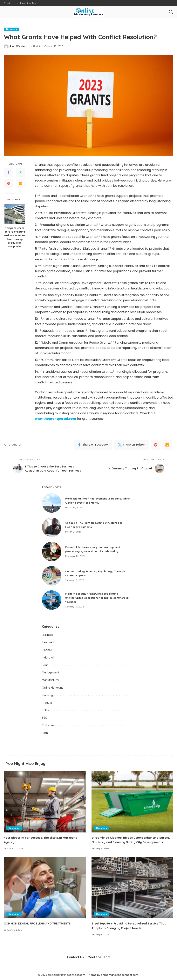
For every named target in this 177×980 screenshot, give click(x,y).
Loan (45, 665)
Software (48, 725)
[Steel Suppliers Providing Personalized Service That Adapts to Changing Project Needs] (132, 888)
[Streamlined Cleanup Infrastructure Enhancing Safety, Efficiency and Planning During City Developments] (132, 802)
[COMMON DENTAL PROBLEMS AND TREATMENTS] (45, 888)
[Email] (21, 184)
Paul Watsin (17, 46)
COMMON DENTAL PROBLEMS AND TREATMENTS (40, 924)
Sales (45, 710)
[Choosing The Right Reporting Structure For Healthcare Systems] (52, 527)
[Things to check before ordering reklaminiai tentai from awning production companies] (15, 214)
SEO (45, 718)
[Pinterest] (9, 184)
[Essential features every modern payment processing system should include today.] (52, 552)
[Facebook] (9, 172)
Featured (48, 642)
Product (47, 703)
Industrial (48, 658)
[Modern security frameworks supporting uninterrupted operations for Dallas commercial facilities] (52, 600)
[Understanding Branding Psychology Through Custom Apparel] (52, 576)
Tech (45, 733)
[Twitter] (21, 172)
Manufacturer (51, 680)
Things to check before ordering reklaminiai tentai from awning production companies (15, 237)
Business (12, 29)
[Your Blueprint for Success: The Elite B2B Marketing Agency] (45, 802)
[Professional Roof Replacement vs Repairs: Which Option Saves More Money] (52, 503)
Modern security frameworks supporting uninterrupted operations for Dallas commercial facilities (99, 598)
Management (51, 673)
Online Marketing (53, 688)
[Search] (171, 12)
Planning (47, 695)
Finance (47, 650)
